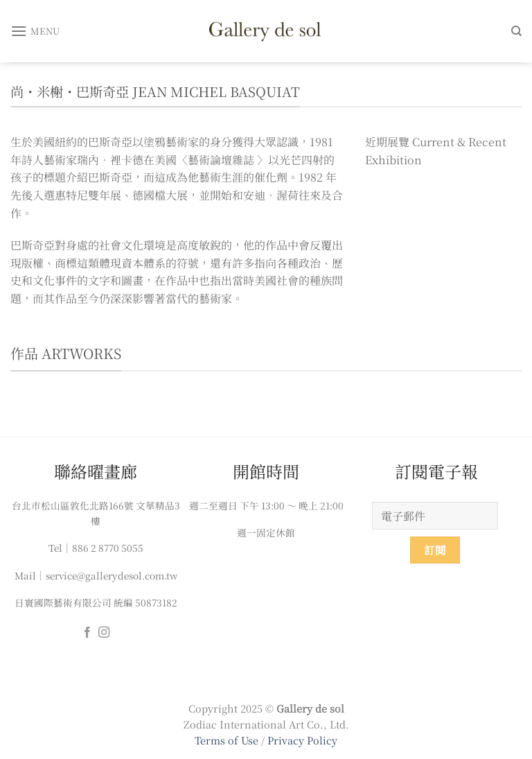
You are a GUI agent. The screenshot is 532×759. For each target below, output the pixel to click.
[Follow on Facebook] (87, 633)
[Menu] (35, 31)
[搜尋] (516, 31)
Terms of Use (228, 740)
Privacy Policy (302, 740)
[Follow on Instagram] (104, 633)
